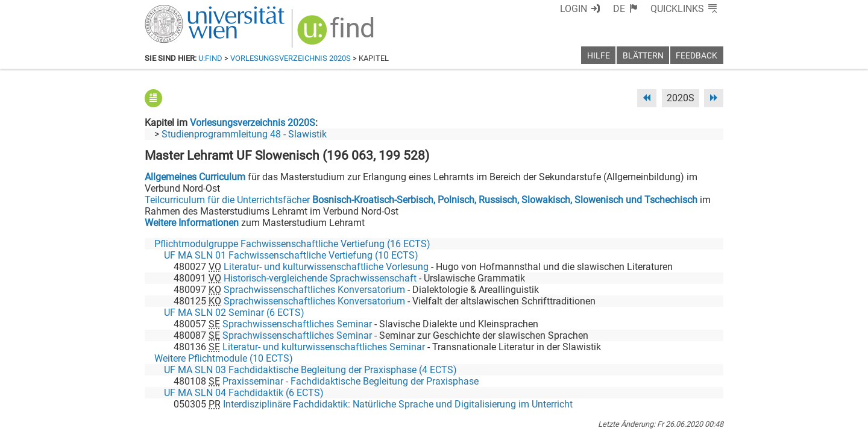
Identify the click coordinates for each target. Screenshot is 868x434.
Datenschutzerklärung (614, 420)
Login (574, 9)
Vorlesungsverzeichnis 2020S (291, 58)
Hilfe (599, 56)
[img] (337, 34)
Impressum (467, 420)
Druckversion (696, 420)
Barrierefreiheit (529, 420)
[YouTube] (665, 384)
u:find (210, 58)
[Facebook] (589, 384)
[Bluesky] (627, 384)
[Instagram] (704, 384)
